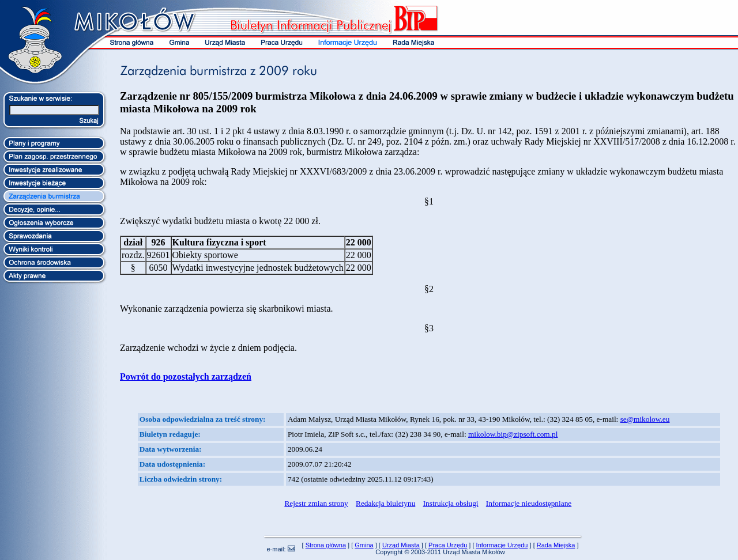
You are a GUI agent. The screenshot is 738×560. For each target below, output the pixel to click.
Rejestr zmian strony (316, 503)
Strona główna (326, 545)
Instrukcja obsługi (451, 503)
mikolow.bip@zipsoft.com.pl (513, 434)
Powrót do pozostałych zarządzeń (186, 377)
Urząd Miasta (401, 545)
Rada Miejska (556, 545)
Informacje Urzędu (502, 545)
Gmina (364, 545)
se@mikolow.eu (645, 419)
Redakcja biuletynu (385, 503)
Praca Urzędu (448, 545)
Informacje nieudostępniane (529, 503)
